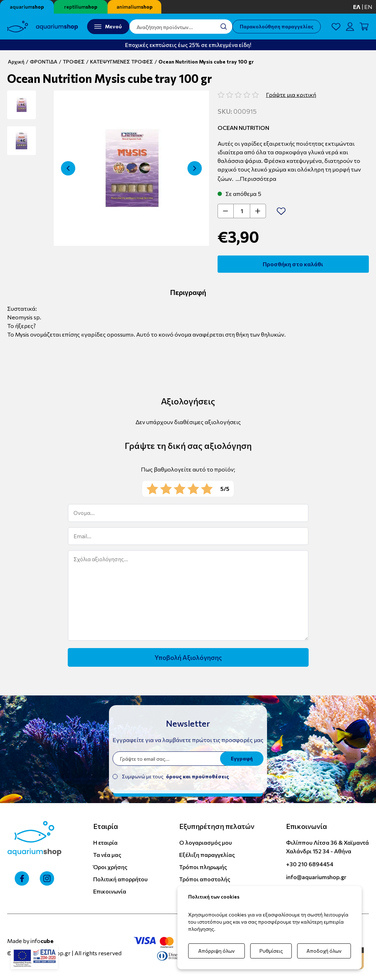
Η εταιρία (105, 842)
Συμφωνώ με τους (175, 776)
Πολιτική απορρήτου (120, 879)
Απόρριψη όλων (216, 951)
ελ (357, 7)
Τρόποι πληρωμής (203, 867)
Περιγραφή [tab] (188, 292)
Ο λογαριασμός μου (206, 842)
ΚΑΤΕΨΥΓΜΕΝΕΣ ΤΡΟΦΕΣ (122, 62)
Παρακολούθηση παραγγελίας (277, 26)
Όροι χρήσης (110, 867)
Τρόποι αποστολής (205, 879)
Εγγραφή (242, 758)
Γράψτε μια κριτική (291, 95)
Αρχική (16, 62)
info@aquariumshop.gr (316, 877)
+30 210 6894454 (310, 864)
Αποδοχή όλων (324, 951)
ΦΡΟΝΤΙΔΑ (44, 62)
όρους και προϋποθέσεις (197, 776)
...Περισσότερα (256, 179)
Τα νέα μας (107, 855)
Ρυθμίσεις (271, 951)
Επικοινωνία (110, 891)
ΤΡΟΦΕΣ (74, 62)
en (368, 7)
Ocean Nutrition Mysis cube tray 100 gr (206, 62)
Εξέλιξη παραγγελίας (207, 855)
